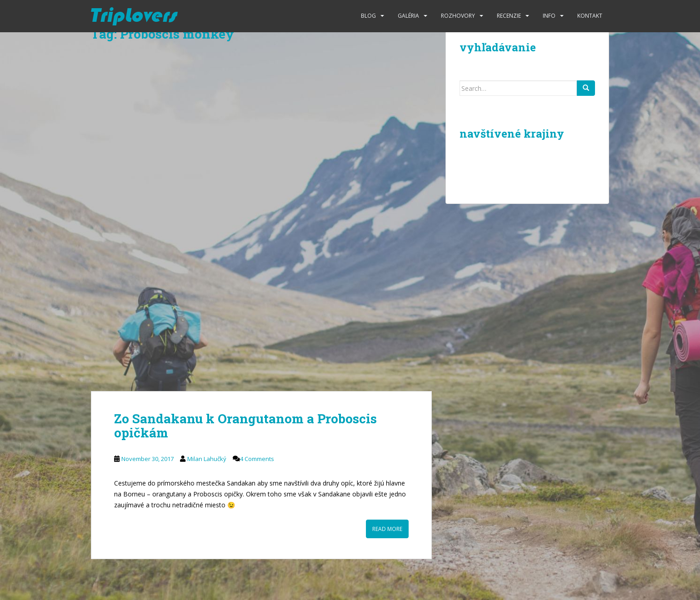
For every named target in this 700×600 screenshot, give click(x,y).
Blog (368, 16)
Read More (387, 529)
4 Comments (257, 459)
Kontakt (590, 16)
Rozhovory (458, 16)
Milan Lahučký (207, 459)
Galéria (408, 16)
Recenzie (509, 16)
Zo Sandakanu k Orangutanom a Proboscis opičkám (245, 426)
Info (549, 16)
